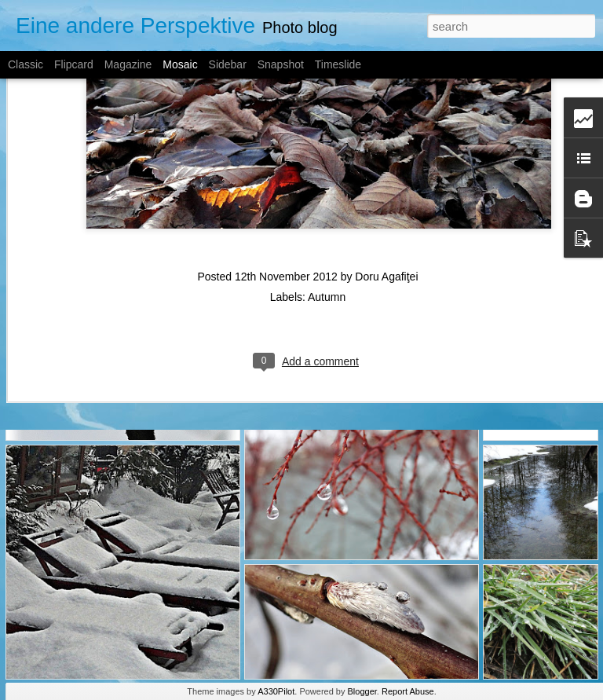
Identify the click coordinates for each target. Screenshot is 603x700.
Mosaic (180, 64)
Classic (26, 64)
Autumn (327, 229)
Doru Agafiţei (386, 208)
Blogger (362, 691)
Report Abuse (408, 691)
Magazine (128, 64)
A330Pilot (276, 691)
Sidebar (228, 64)
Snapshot (281, 64)
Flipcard (74, 64)
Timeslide (338, 64)
